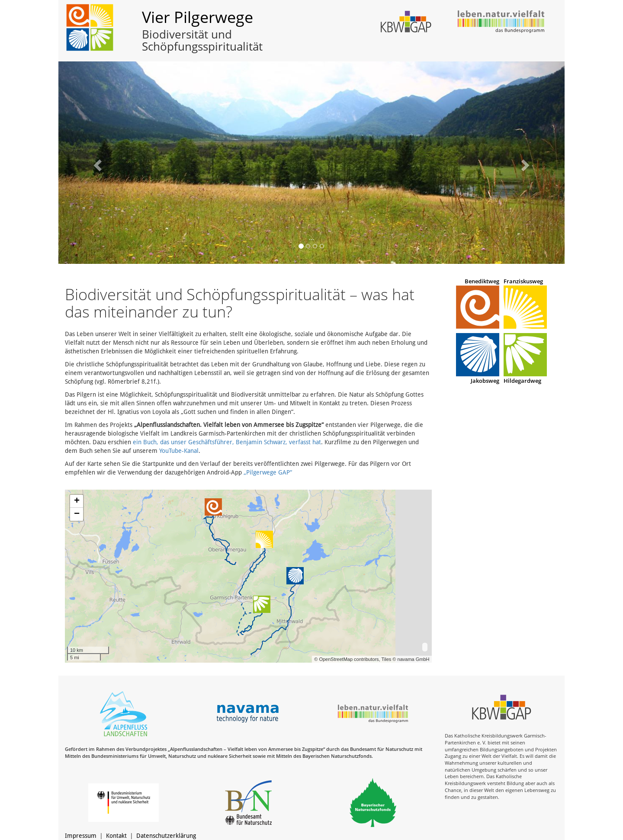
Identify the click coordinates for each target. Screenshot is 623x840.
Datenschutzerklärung (166, 836)
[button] (96, 163)
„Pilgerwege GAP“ (268, 472)
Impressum (81, 836)
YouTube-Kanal (179, 451)
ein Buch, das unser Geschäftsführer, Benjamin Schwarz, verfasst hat (227, 442)
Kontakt (116, 836)
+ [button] (77, 501)
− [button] (77, 514)
